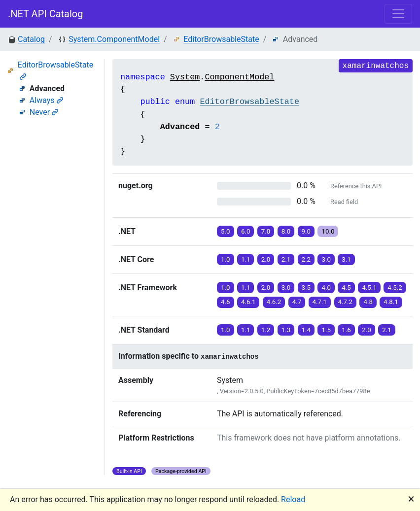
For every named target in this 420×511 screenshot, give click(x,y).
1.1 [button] (246, 259)
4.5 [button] (346, 288)
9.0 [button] (306, 231)
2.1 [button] (286, 259)
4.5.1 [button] (369, 288)
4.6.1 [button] (248, 302)
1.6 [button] (346, 330)
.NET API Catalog (46, 14)
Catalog (31, 39)
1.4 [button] (306, 330)
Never (44, 112)
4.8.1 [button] (391, 302)
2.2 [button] (306, 259)
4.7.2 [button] (346, 302)
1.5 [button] (326, 330)
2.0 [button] (266, 259)
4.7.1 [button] (320, 302)
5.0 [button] (226, 231)
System (185, 77)
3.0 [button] (326, 259)
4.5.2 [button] (395, 288)
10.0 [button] (328, 231)
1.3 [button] (286, 330)
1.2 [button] (266, 330)
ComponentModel (239, 77)
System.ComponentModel (114, 39)
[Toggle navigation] (398, 14)
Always (46, 100)
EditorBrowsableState (221, 39)
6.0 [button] (246, 231)
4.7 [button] (297, 302)
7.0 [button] (266, 231)
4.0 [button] (326, 288)
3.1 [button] (346, 259)
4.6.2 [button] (274, 302)
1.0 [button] (226, 259)
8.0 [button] (286, 231)
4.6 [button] (226, 302)
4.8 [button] (368, 302)
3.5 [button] (306, 288)
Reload (293, 499)
